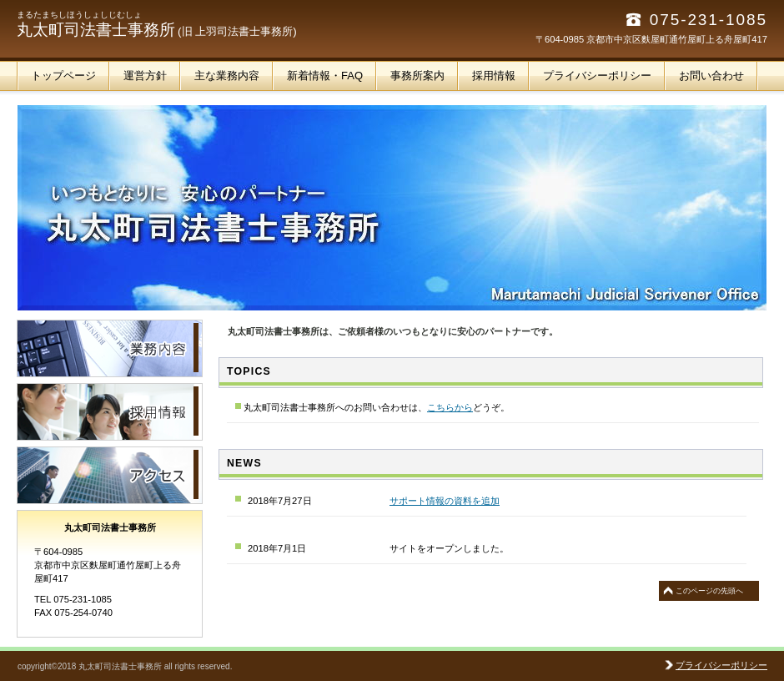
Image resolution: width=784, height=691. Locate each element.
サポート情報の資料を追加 (445, 501)
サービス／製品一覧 (110, 348)
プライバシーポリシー (721, 665)
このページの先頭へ (709, 591)
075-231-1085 (709, 20)
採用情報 (110, 412)
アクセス (110, 475)
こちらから (450, 407)
